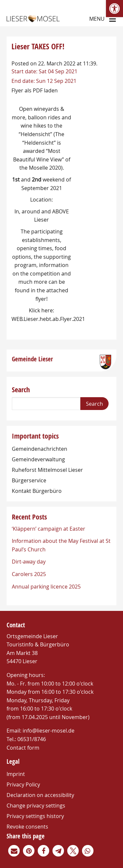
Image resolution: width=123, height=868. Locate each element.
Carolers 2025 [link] (29, 574)
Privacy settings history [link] (35, 816)
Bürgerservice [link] (29, 480)
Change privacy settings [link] (36, 806)
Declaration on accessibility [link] (40, 795)
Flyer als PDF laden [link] (35, 90)
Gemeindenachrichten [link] (40, 449)
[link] (114, 9)
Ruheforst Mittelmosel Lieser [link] (47, 470)
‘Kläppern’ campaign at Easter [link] (49, 529)
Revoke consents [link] (27, 827)
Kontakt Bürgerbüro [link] (37, 491)
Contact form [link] (23, 748)
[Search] (46, 404)
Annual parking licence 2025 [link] (46, 587)
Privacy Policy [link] (23, 784)
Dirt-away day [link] (29, 562)
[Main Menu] (113, 18)
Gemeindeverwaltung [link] (38, 459)
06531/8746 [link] (32, 739)
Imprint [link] (16, 774)
